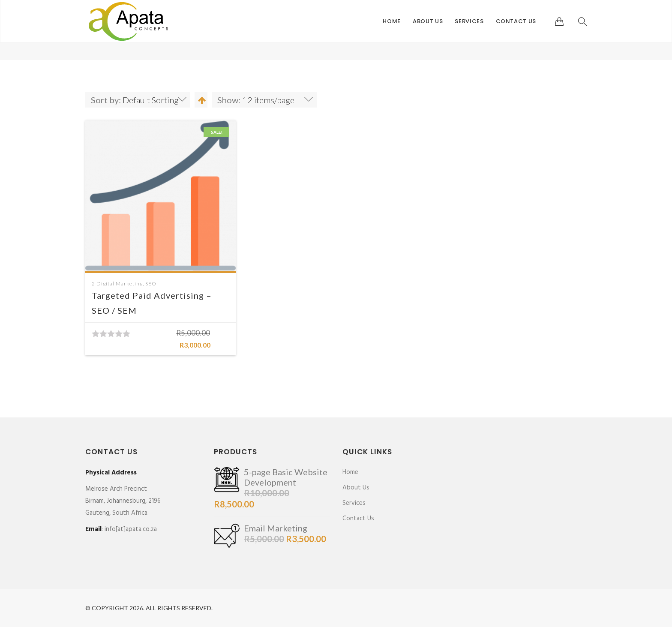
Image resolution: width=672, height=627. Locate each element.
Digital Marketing (120, 283)
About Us (428, 21)
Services (469, 21)
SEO (151, 283)
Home (392, 21)
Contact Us (516, 21)
